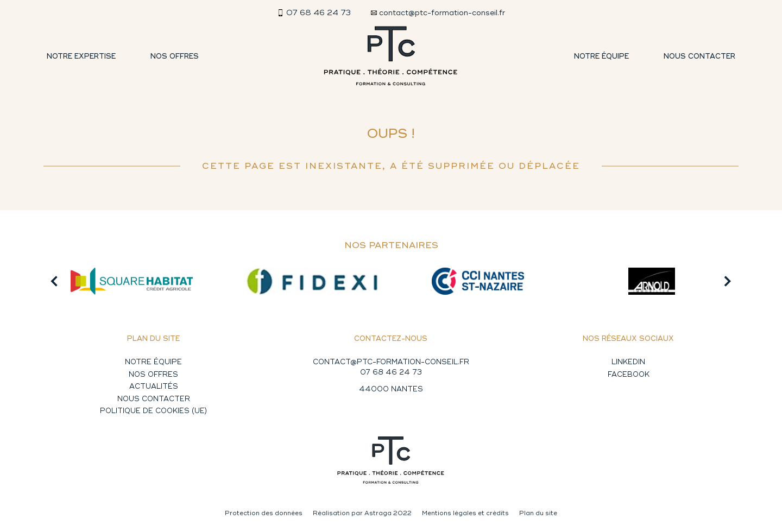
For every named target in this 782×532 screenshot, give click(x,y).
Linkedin (628, 362)
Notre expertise (81, 56)
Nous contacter (699, 56)
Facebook (629, 375)
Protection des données (264, 513)
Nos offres (175, 56)
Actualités (154, 387)
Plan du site (538, 513)
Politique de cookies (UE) (153, 411)
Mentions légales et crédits (465, 513)
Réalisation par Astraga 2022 (362, 513)
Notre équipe (601, 56)
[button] (54, 281)
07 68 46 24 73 (391, 372)
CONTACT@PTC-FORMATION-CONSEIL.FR (391, 362)
